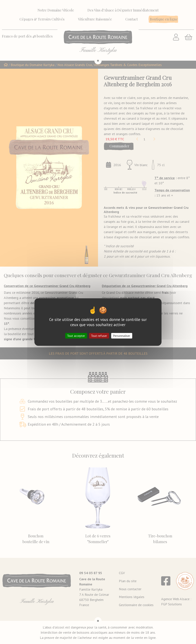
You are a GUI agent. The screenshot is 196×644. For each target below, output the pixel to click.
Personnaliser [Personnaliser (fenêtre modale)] (122, 336)
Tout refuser (99, 336)
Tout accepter (76, 336)
